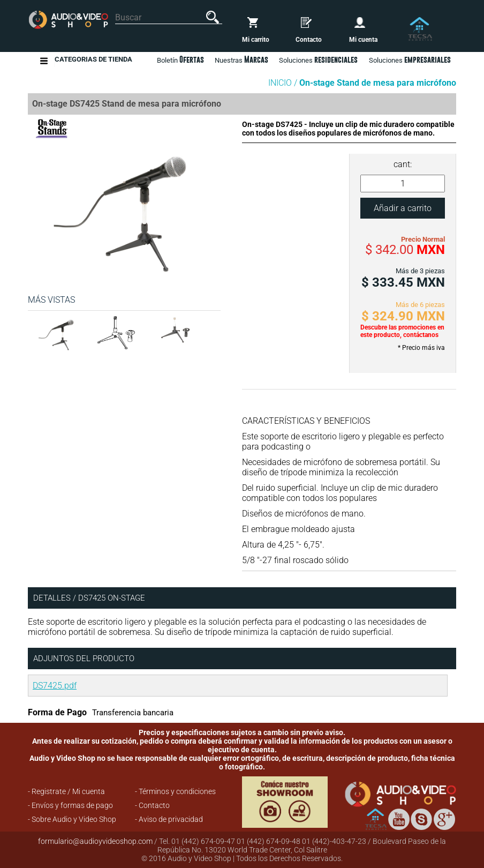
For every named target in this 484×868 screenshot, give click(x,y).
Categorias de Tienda (93, 61)
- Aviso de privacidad (169, 819)
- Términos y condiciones (175, 791)
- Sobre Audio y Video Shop (72, 819)
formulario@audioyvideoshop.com (95, 841)
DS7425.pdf (55, 686)
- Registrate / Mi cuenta (66, 791)
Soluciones (410, 59)
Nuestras (241, 59)
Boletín (180, 59)
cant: (403, 164)
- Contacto (152, 805)
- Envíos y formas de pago (70, 805)
